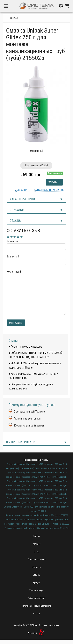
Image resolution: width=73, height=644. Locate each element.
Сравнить (24, 190)
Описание (17, 210)
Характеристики (22, 199)
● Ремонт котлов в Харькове (25, 347)
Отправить (16, 323)
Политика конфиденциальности (36, 606)
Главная (36, 536)
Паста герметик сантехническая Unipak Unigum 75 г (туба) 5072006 (37, 515)
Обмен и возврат (36, 590)
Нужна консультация (50, 190)
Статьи (14, 341)
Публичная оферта (36, 598)
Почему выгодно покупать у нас (32, 405)
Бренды (36, 583)
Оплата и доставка (37, 559)
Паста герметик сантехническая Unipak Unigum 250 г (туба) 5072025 (36, 520)
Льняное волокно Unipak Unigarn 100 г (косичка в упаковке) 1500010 (36, 528)
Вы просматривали (21, 442)
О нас (36, 552)
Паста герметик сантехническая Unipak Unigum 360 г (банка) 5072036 (36, 524)
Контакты (36, 567)
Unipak (14, 18)
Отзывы (15, 221)
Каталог (37, 544)
